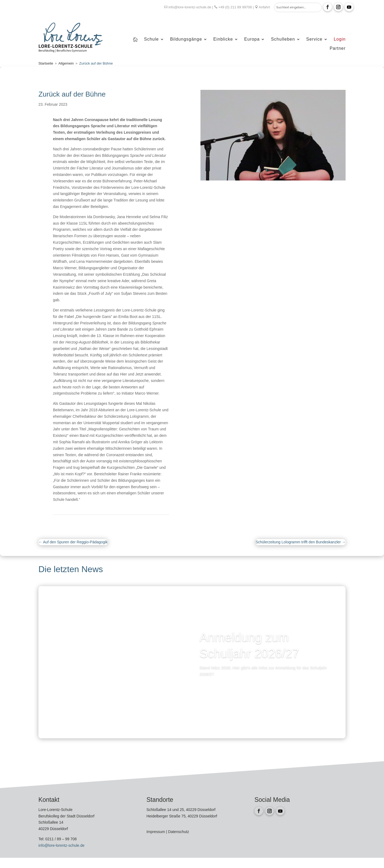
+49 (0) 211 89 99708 (235, 7)
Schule (151, 39)
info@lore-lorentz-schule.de (190, 7)
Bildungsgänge (186, 39)
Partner (338, 49)
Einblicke (223, 39)
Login (340, 39)
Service (314, 39)
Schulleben (283, 39)
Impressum (156, 832)
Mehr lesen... (219, 689)
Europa (252, 39)
